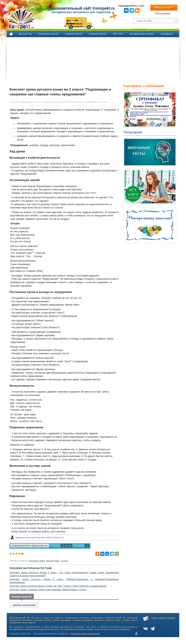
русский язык (53, 561)
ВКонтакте (126, 11)
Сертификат (167, 34)
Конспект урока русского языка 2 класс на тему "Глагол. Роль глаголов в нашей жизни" (58, 586)
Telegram (132, 11)
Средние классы (73, 34)
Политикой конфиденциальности (85, 634)
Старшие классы (97, 34)
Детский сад (25, 34)
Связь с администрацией (163, 618)
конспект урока (37, 561)
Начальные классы (48, 34)
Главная (11, 34)
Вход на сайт (164, 7)
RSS (137, 11)
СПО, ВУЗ (118, 34)
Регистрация (163, 13)
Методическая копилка (142, 34)
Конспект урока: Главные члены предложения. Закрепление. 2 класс (48, 590)
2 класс (64, 561)
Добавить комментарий (24, 605)
